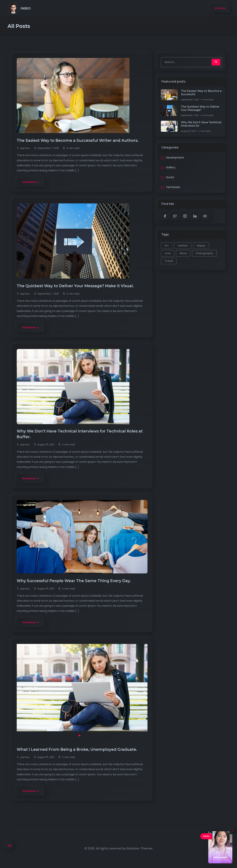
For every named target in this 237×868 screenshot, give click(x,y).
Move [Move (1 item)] (183, 253)
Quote (170, 177)
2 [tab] (85, 735)
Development (175, 158)
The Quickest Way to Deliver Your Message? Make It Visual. (76, 286)
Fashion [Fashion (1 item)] (183, 246)
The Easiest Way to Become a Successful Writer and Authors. (78, 140)
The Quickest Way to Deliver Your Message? (200, 108)
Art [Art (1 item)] (167, 246)
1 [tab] (79, 735)
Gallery (171, 167)
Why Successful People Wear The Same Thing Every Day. (74, 581)
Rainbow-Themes (140, 848)
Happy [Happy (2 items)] (201, 246)
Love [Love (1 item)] (168, 253)
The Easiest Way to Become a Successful (201, 93)
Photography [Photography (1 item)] (204, 253)
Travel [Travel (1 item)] (169, 261)
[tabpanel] (82, 688)
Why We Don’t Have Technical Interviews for (201, 124)
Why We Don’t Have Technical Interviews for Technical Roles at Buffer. (80, 434)
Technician (173, 187)
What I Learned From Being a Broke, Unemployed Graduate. (77, 749)
